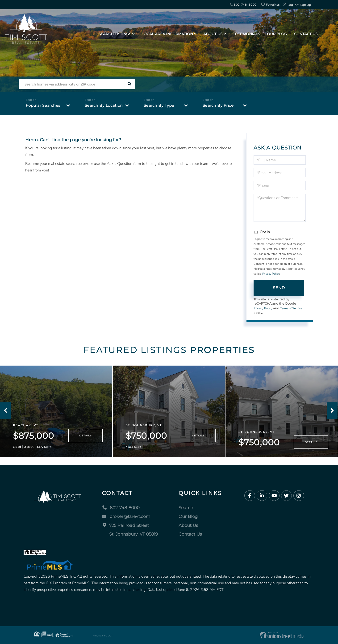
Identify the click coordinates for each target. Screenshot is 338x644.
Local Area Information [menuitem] (167, 34)
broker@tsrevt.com (126, 516)
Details (86, 436)
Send (279, 288)
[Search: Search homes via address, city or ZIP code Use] (72, 84)
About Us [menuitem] (213, 34)
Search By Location (104, 105)
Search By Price (218, 105)
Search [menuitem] (186, 508)
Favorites (270, 5)
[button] (130, 84)
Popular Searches (43, 105)
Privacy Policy (271, 274)
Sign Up (305, 5)
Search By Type (159, 105)
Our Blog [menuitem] (277, 34)
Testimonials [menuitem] (246, 34)
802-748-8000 (243, 5)
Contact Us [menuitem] (306, 34)
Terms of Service (291, 308)
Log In (292, 5)
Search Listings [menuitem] (115, 34)
